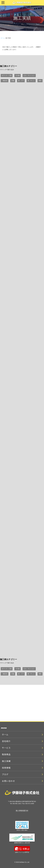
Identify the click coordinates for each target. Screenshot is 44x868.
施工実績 (6, 761)
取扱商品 (6, 754)
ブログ (5, 774)
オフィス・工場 (7, 75)
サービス (6, 748)
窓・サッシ (31, 81)
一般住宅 (5, 81)
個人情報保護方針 (22, 811)
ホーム (3, 38)
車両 (40, 81)
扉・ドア (21, 81)
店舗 (13, 81)
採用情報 (6, 768)
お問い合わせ (9, 781)
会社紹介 (6, 741)
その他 (18, 75)
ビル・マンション (29, 75)
